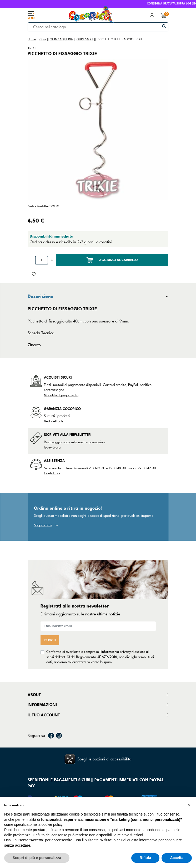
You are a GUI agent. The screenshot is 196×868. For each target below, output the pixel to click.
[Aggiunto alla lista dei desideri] (34, 274)
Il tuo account (44, 715)
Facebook (51, 736)
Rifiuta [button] (145, 858)
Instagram (59, 736)
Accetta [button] (177, 858)
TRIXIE (32, 48)
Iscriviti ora (52, 447)
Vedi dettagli (53, 421)
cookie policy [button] (52, 824)
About (34, 695)
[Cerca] (98, 27)
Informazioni (42, 705)
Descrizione (41, 296)
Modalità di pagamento (61, 395)
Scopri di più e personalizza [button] (37, 858)
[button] (189, 805)
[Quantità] (42, 260)
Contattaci (52, 473)
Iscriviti (50, 640)
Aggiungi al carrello (112, 260)
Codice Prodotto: (38, 206)
